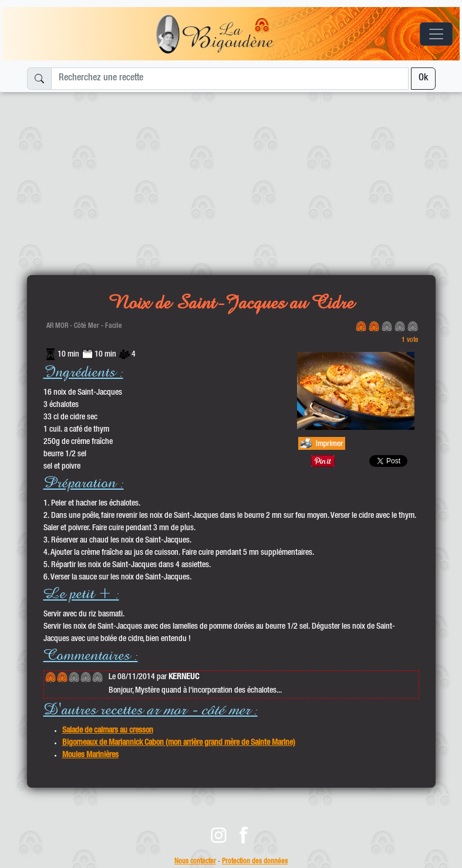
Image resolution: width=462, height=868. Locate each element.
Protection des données (255, 862)
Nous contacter (195, 862)
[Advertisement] (231, 179)
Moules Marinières (90, 755)
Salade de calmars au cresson (108, 731)
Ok (423, 79)
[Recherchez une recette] (230, 79)
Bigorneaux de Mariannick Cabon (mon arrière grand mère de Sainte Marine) (179, 743)
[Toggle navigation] (436, 34)
